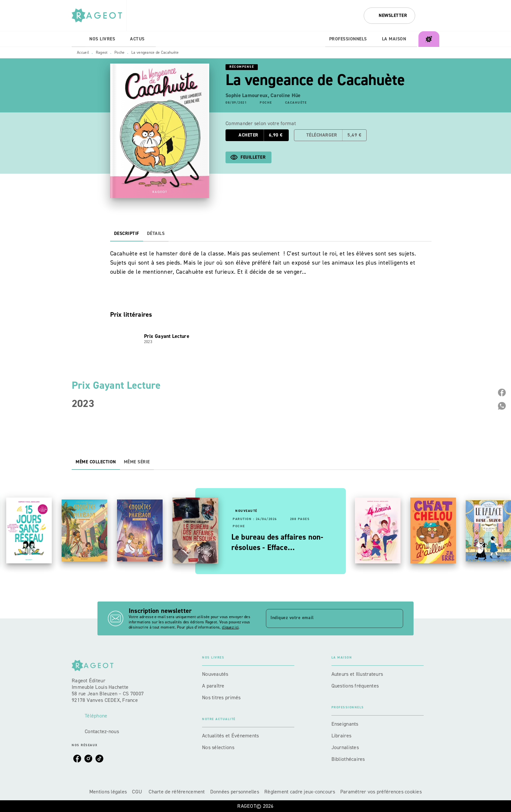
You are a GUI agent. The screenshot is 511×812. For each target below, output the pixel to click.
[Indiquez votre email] (326, 618)
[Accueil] (99, 15)
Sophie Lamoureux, (248, 95)
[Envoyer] (395, 618)
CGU (138, 792)
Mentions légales (108, 792)
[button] (389, 16)
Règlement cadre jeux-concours (300, 792)
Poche (120, 52)
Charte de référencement (177, 792)
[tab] (79, 39)
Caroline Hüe (285, 95)
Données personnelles (235, 792)
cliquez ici (230, 627)
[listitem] (77, 759)
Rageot (102, 52)
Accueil (83, 52)
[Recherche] (431, 16)
